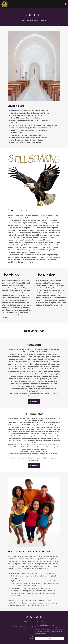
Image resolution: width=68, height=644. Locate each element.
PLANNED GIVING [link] (36, 626)
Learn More (34, 401)
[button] (66, 4)
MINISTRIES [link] (45, 626)
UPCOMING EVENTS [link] (45, 629)
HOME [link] (12, 626)
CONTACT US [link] (35, 629)
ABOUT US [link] (18, 626)
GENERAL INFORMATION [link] (24, 629)
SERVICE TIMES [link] (53, 626)
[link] (5, 4)
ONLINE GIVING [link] (26, 626)
